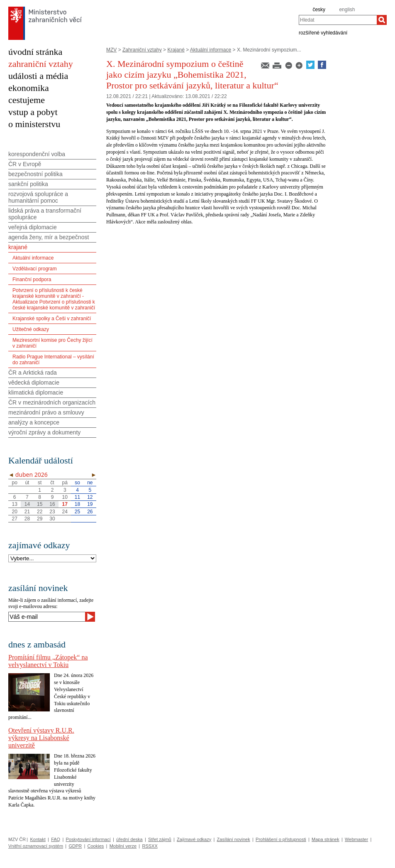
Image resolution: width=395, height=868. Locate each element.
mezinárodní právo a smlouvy (46, 412)
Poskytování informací (88, 839)
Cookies (96, 846)
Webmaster (356, 839)
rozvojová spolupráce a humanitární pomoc (38, 197)
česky (319, 10)
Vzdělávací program (35, 269)
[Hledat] (382, 20)
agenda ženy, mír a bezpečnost (49, 237)
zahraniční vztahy (41, 64)
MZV (111, 50)
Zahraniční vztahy (142, 50)
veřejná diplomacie (33, 227)
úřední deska (129, 839)
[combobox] (338, 20)
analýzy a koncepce (34, 422)
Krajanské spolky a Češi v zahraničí (52, 319)
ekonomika (29, 88)
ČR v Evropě (25, 164)
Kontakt (38, 839)
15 (40, 504)
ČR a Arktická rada (33, 373)
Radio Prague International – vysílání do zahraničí (53, 360)
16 (52, 504)
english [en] (347, 10)
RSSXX (150, 846)
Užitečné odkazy (31, 329)
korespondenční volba (37, 154)
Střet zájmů (160, 839)
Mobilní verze (123, 846)
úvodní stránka (35, 52)
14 (27, 504)
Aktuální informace (211, 50)
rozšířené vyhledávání (323, 32)
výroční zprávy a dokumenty (44, 432)
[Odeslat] (90, 617)
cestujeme (27, 100)
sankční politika (28, 184)
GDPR (75, 846)
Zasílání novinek (234, 839)
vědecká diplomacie (34, 383)
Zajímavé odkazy (194, 839)
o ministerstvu (34, 124)
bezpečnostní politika (35, 174)
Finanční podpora (32, 280)
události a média (38, 76)
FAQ (56, 839)
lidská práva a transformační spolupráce (45, 214)
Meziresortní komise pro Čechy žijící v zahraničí (52, 343)
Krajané (176, 50)
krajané (18, 247)
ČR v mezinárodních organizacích (52, 402)
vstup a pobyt (33, 112)
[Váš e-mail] (47, 617)
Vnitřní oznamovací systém (36, 846)
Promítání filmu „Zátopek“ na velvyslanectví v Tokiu (48, 661)
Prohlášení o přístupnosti (281, 839)
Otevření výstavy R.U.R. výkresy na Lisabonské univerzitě (41, 738)
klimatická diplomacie (36, 392)
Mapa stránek (326, 839)
